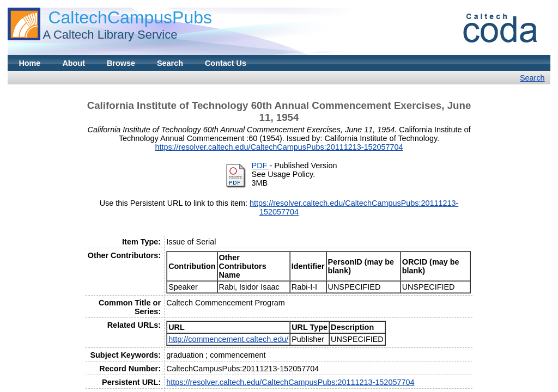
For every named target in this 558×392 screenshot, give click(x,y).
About (74, 63)
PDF (261, 166)
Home (29, 63)
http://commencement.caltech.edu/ (228, 339)
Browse (121, 63)
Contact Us (226, 63)
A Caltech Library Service (110, 35)
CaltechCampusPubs (130, 17)
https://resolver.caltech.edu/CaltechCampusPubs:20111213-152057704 (279, 147)
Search (170, 63)
